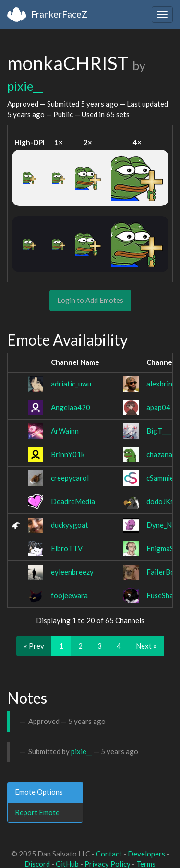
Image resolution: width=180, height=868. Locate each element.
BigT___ (159, 431)
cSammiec (162, 478)
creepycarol (70, 478)
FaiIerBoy (162, 572)
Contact (109, 854)
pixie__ (25, 86)
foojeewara (69, 595)
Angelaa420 (71, 407)
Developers (146, 854)
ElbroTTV (67, 548)
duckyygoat (70, 525)
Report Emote (37, 812)
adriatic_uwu (71, 384)
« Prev (34, 646)
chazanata (163, 454)
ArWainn (65, 431)
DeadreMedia (73, 501)
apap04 (158, 407)
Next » (146, 646)
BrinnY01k (68, 454)
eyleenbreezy (72, 572)
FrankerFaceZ (59, 14)
